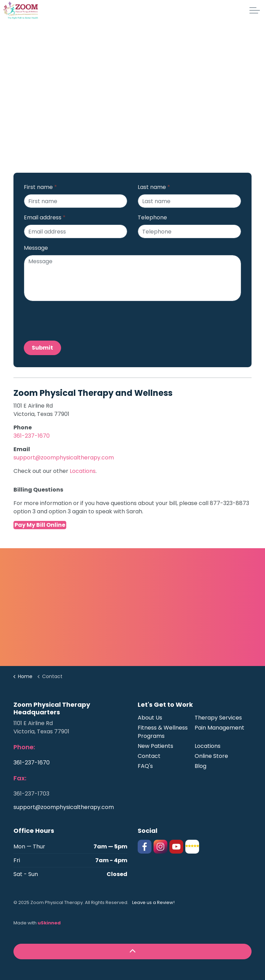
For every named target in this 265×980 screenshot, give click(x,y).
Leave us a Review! (153, 902)
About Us (150, 718)
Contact (149, 756)
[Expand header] (255, 10)
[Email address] (76, 231)
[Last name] (189, 201)
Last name (154, 187)
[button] (132, 952)
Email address (45, 217)
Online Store (211, 756)
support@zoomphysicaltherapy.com (64, 458)
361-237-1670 (32, 436)
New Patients (155, 746)
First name (40, 187)
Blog (200, 766)
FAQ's (145, 766)
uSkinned (49, 923)
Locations (83, 471)
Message (36, 248)
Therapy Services (218, 718)
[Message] (132, 278)
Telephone (152, 217)
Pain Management (219, 728)
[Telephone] (189, 231)
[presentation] (76, 320)
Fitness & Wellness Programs (163, 732)
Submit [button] (42, 348)
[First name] (76, 201)
